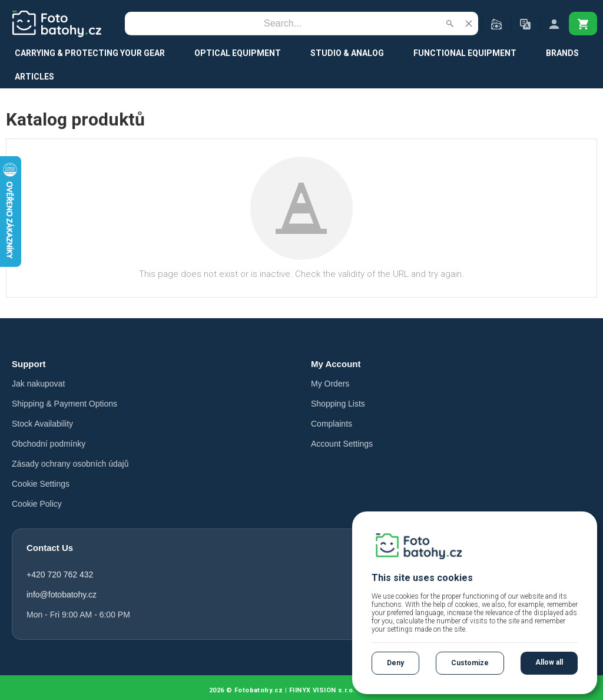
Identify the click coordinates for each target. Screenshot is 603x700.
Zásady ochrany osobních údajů (70, 464)
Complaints (332, 424)
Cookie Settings (41, 484)
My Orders (330, 384)
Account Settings (342, 444)
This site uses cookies (422, 578)
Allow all (549, 662)
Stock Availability (42, 424)
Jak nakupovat (38, 384)
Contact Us (50, 548)
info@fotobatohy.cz (62, 595)
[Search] (283, 24)
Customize (470, 663)
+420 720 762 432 (60, 574)
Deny (395, 663)
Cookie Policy (37, 504)
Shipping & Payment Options (64, 404)
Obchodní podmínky (49, 444)
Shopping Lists (338, 404)
